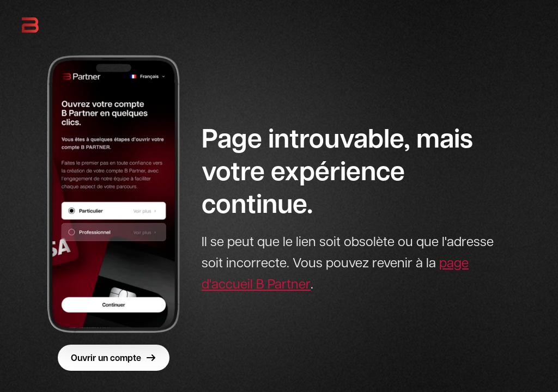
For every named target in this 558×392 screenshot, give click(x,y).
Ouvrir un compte (114, 358)
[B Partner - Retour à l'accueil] (30, 25)
